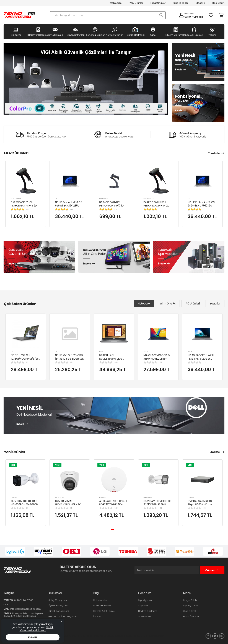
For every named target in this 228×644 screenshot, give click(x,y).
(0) (28, 362)
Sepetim (143, 605)
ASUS (146, 352)
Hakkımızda (100, 600)
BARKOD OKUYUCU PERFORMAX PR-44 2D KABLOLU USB (24, 206)
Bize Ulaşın (218, 3)
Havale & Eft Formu (104, 611)
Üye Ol (188, 17)
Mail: (7, 609)
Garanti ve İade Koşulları (63, 617)
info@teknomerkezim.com (25, 609)
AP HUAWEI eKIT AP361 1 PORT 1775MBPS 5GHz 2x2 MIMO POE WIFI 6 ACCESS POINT (113, 506)
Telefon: (9, 600)
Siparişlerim (145, 600)
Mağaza (200, 3)
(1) (27, 209)
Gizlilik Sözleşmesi (59, 611)
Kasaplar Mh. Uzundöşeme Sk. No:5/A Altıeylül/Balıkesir (23, 615)
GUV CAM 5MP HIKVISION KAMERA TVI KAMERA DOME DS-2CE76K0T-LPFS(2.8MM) (69, 506)
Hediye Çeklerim (148, 611)
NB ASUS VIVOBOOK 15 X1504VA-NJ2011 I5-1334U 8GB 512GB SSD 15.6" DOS (157, 360)
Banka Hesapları (103, 605)
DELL (13, 352)
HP (56, 199)
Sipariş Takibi (181, 3)
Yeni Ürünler (136, 3)
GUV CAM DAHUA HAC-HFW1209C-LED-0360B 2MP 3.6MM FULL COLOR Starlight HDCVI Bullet (25, 506)
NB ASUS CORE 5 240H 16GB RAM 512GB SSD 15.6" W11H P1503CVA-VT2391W (201, 360)
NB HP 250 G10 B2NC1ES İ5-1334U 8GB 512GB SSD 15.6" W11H (70, 359)
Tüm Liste (214, 153)
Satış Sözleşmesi (58, 600)
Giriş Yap (198, 17)
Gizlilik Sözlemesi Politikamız (37, 629)
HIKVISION (59, 498)
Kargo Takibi (190, 600)
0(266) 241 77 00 (24, 600)
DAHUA (14, 498)
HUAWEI (103, 498)
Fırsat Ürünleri (158, 3)
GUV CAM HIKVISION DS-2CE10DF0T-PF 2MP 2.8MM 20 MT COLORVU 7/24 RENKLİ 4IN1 (158, 506)
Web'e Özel (116, 3)
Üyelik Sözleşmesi (58, 605)
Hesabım (190, 13)
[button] (112, 529)
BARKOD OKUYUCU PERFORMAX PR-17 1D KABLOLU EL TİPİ (111, 206)
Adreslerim (144, 617)
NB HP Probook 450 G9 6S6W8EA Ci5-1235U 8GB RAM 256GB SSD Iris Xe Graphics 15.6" (69, 207)
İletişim (97, 617)
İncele (179, 70)
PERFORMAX (16, 199)
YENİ (13, 465)
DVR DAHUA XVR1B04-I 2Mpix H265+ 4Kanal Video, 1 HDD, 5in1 (201, 504)
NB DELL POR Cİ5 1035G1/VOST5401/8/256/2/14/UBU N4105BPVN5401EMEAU (32, 359)
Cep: (6, 604)
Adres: (7, 613)
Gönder (212, 570)
